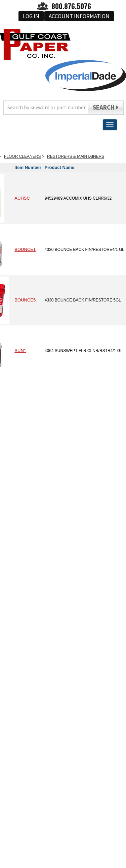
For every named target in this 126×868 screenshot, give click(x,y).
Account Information (79, 16)
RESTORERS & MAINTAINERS (76, 156)
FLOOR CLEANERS (22, 156)
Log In (31, 16)
